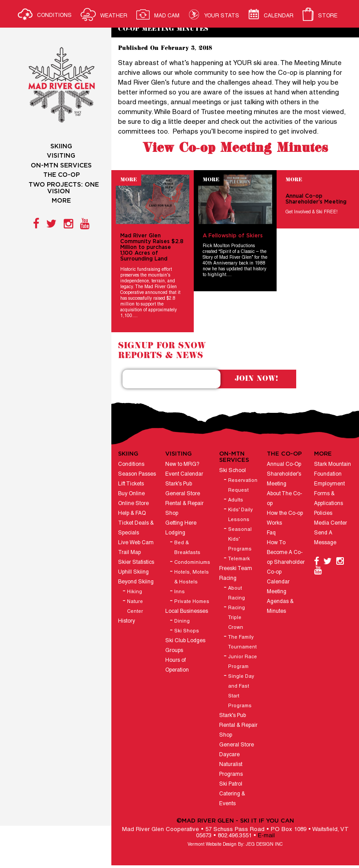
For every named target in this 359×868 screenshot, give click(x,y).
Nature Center (135, 607)
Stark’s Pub (179, 484)
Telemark (239, 559)
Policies (323, 513)
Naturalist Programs (231, 769)
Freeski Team (236, 568)
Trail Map (129, 552)
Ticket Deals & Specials (136, 528)
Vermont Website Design (212, 845)
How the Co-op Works (285, 518)
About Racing (237, 593)
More (129, 180)
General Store (183, 494)
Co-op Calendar (278, 577)
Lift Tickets (131, 484)
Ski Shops (187, 631)
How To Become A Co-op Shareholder (286, 552)
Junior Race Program (243, 662)
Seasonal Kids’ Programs (240, 539)
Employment (329, 484)
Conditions (131, 464)
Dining (182, 621)
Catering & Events (232, 799)
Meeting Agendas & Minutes (280, 601)
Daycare (229, 755)
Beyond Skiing (136, 582)
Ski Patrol (231, 784)
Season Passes (137, 474)
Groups (174, 650)
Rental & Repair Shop (184, 508)
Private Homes (192, 602)
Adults (236, 500)
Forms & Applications (328, 499)
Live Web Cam (136, 543)
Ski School (233, 471)
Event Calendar (184, 474)
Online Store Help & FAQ (133, 508)
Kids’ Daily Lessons (241, 515)
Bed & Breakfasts (187, 548)
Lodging (175, 533)
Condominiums (192, 562)
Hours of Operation (177, 665)
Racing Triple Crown (237, 618)
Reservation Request (243, 485)
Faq (271, 533)
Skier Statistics (136, 562)
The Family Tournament (242, 642)
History (126, 621)
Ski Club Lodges (185, 641)
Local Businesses (187, 611)
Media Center (330, 523)
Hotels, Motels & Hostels (192, 577)
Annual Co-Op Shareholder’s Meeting (284, 474)
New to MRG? (182, 464)
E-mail (266, 836)
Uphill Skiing (133, 572)
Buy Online (131, 494)
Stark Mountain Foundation (332, 469)
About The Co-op (284, 499)
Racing (228, 578)
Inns (179, 592)
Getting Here (181, 523)
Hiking (135, 592)
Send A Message (325, 538)
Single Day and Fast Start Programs (241, 691)
